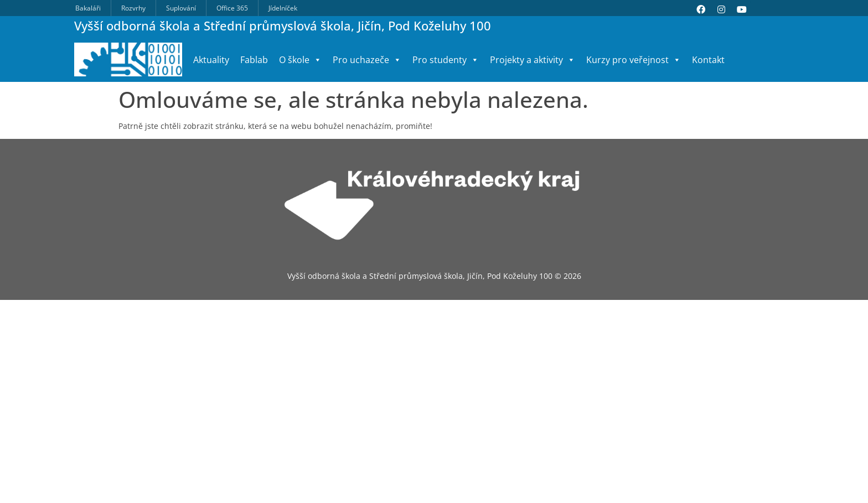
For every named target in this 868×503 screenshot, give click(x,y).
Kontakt (708, 60)
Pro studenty (446, 60)
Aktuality (211, 60)
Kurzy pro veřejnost (634, 60)
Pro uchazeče (367, 60)
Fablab (254, 60)
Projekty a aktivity (533, 60)
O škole (300, 60)
